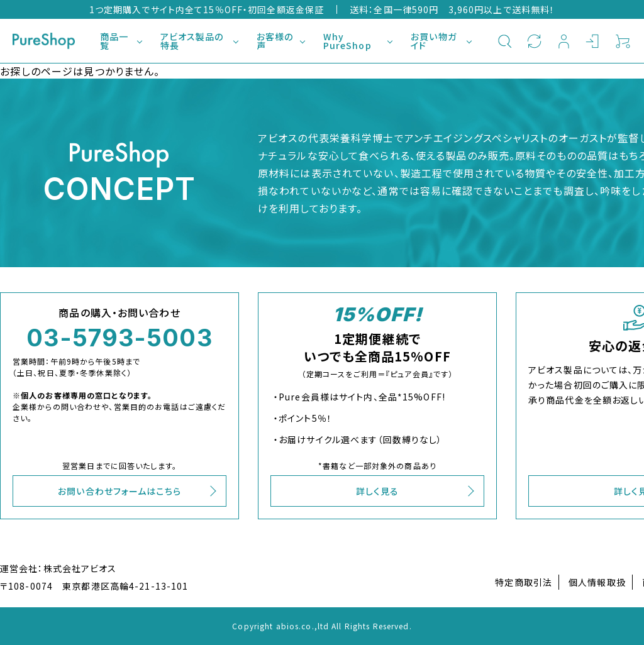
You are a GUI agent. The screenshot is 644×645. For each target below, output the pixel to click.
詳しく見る (378, 491)
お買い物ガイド (434, 41)
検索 (505, 41)
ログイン (593, 41)
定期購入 (534, 41)
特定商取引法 (524, 582)
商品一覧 (114, 41)
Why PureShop (347, 41)
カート (623, 41)
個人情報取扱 (597, 582)
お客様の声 (275, 41)
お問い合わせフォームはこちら (119, 491)
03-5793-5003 (119, 338)
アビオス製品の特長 (192, 41)
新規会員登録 (564, 41)
